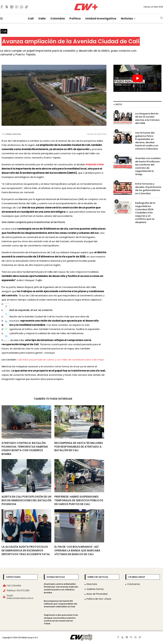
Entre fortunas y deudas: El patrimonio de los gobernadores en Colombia (148, 183)
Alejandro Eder (95, 165)
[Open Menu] (1, 19)
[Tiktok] (27, 7)
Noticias (127, 18)
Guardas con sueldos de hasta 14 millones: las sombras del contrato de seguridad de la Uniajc (148, 163)
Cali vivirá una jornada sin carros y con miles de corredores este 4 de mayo (61, 360)
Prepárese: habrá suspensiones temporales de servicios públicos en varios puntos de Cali (79, 501)
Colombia (58, 18)
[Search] (161, 18)
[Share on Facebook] (6, 306)
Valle (42, 18)
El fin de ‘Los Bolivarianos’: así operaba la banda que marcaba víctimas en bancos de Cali (77, 551)
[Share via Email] (6, 336)
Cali (31, 18)
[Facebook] (2, 7)
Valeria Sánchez (13, 134)
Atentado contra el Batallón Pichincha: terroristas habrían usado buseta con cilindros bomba (25, 449)
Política (75, 18)
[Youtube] (17, 7)
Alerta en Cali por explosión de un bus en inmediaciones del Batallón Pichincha (26, 501)
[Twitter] (7, 7)
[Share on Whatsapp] (6, 329)
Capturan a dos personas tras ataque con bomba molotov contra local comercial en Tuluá (61, 619)
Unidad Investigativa (101, 18)
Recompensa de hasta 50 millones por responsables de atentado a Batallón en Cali (79, 447)
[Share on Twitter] (6, 314)
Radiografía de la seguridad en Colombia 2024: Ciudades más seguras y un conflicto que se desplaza (148, 205)
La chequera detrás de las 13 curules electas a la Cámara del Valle (148, 117)
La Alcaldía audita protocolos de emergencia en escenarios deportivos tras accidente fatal (26, 551)
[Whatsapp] (22, 7)
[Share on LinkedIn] (6, 321)
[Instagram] (12, 7)
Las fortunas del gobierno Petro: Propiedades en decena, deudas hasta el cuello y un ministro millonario (148, 140)
